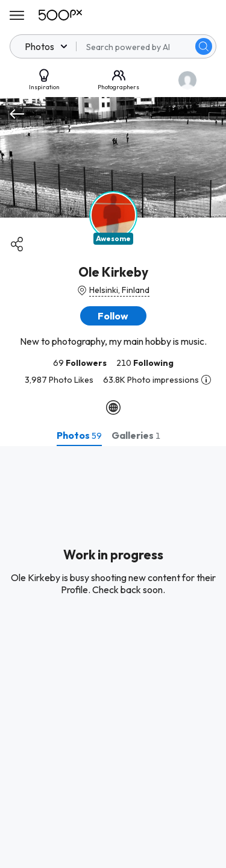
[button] (113, 316)
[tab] (79, 435)
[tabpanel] (113, 657)
